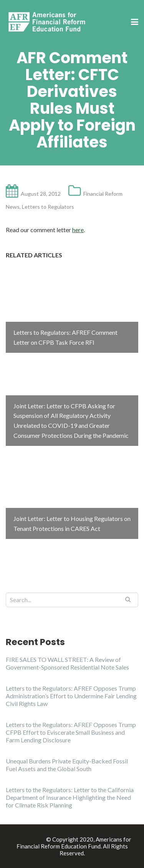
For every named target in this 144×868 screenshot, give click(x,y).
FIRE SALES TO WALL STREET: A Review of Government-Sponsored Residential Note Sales (67, 663)
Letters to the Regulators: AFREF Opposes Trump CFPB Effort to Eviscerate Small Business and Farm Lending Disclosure (71, 732)
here (78, 230)
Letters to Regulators (48, 207)
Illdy (38, 839)
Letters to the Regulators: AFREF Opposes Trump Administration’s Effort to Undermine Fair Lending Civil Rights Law (71, 696)
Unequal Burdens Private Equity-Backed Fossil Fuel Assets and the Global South (67, 765)
